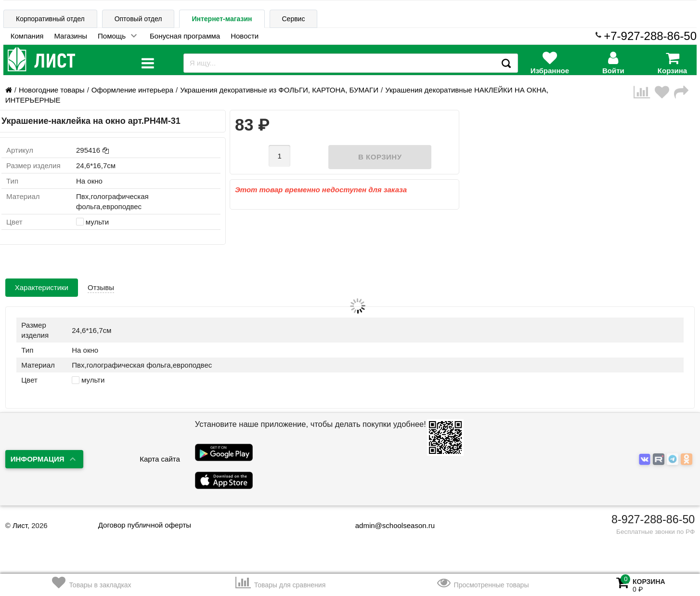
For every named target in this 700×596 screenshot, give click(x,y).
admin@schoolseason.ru (389, 525)
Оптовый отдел (138, 19)
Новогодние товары (52, 90)
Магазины (71, 36)
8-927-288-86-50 (653, 519)
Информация (38, 459)
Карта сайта (160, 459)
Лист (20, 525)
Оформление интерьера (132, 90)
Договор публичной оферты (145, 525)
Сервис (294, 19)
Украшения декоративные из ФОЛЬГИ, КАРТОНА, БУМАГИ (279, 90)
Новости (245, 36)
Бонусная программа (185, 36)
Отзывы (101, 287)
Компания (27, 36)
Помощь (112, 36)
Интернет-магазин (222, 19)
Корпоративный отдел (50, 19)
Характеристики (42, 287)
